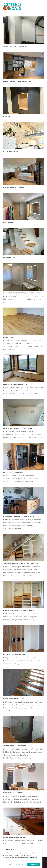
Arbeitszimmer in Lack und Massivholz (19, 81)
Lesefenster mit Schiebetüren (15, 384)
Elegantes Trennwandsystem (15, 655)
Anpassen (8, 864)
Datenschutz (26, 860)
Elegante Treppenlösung (13, 699)
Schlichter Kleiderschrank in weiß (18, 428)
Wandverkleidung (11, 152)
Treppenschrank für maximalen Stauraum (21, 563)
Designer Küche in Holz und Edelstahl (19, 516)
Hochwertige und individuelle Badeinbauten (22, 293)
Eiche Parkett (9, 337)
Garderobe (8, 117)
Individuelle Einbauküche (14, 472)
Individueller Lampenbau (14, 793)
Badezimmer (8, 222)
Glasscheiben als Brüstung (15, 746)
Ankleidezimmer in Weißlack (15, 46)
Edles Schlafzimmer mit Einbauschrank (19, 611)
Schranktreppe (9, 258)
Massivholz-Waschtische (13, 187)
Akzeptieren (33, 864)
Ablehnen (20, 864)
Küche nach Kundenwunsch (15, 837)
